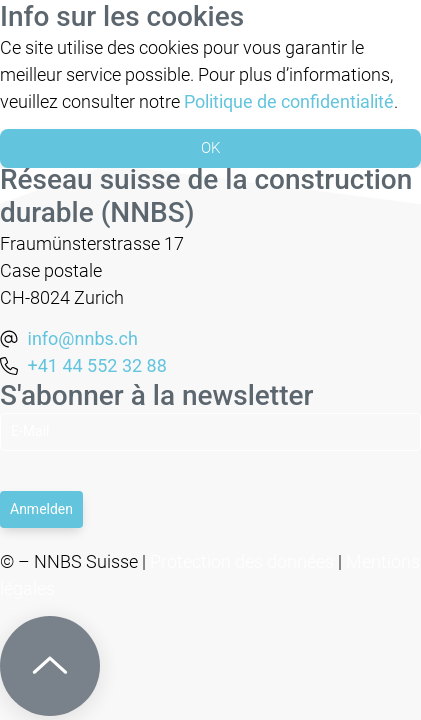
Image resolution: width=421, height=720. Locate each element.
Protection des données (242, 561)
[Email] (210, 432)
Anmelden (41, 509)
